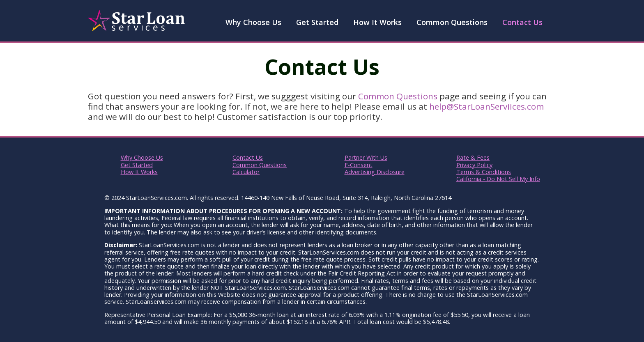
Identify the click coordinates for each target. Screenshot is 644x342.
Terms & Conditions (484, 172)
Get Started (317, 22)
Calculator (246, 172)
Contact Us (522, 22)
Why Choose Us (253, 22)
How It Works (377, 22)
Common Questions (452, 22)
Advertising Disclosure (375, 172)
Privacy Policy (474, 165)
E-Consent (359, 165)
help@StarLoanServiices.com (488, 106)
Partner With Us (366, 157)
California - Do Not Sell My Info (498, 179)
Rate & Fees (473, 157)
